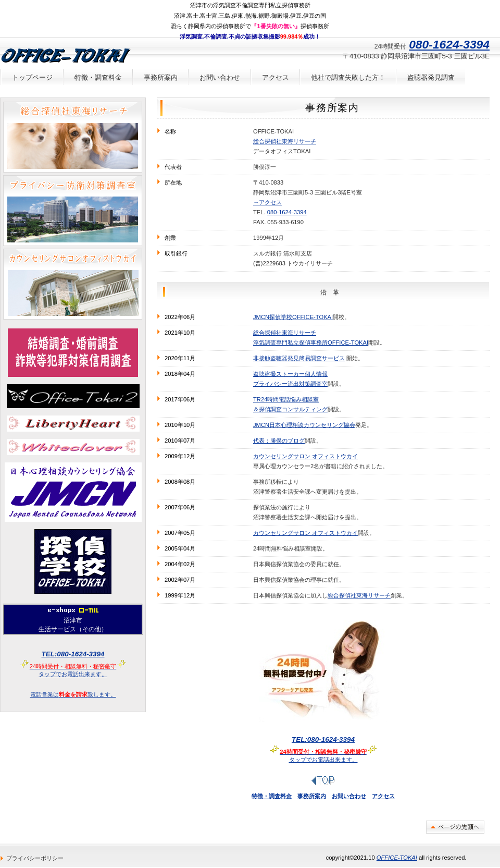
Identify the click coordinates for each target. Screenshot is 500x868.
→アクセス (267, 202)
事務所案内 (312, 796)
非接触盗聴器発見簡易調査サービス (299, 358)
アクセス (383, 796)
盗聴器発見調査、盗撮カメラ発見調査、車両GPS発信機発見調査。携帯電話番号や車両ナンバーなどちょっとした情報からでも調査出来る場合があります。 (73, 211)
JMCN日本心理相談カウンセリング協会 (304, 425)
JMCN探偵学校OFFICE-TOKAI (293, 317)
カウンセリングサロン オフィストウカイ (305, 456)
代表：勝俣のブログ (279, 441)
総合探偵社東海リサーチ (285, 141)
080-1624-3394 (287, 212)
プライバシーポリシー (35, 858)
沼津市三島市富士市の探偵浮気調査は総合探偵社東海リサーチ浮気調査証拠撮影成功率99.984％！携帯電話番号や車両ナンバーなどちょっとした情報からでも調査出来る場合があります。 (73, 137)
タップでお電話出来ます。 (323, 740)
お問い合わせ (349, 796)
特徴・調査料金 (272, 796)
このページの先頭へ (455, 827)
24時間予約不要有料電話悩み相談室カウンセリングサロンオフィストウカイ (73, 284)
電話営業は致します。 (73, 694)
